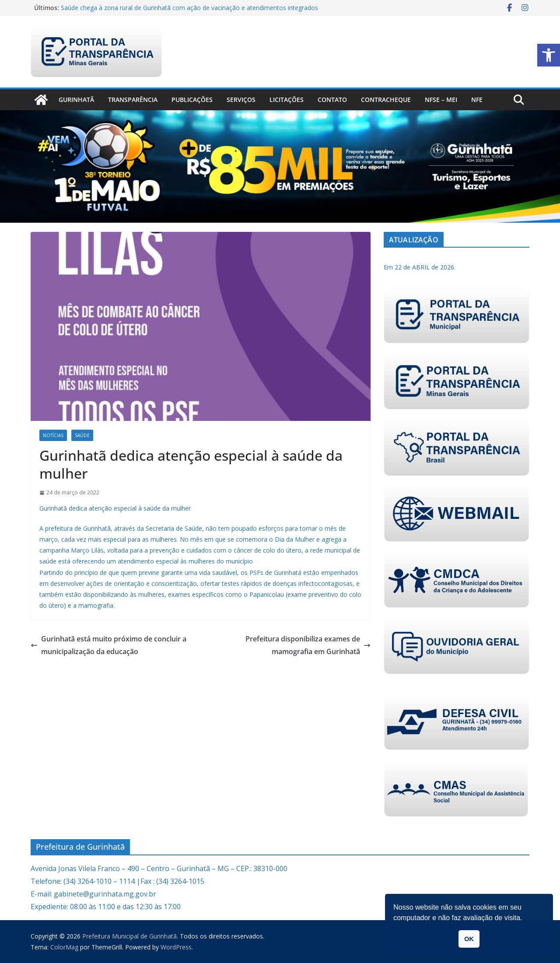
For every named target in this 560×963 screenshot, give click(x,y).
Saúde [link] (82, 435)
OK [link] (469, 939)
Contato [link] (332, 100)
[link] (549, 55)
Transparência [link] (133, 100)
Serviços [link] (241, 100)
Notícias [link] (53, 435)
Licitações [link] (287, 100)
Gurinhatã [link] (76, 100)
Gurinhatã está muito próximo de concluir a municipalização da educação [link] (108, 645)
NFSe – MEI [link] (441, 100)
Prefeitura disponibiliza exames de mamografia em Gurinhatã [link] (308, 645)
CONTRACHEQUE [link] (386, 100)
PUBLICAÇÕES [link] (192, 100)
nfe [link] (477, 100)
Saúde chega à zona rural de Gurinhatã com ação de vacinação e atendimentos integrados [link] (189, 8)
